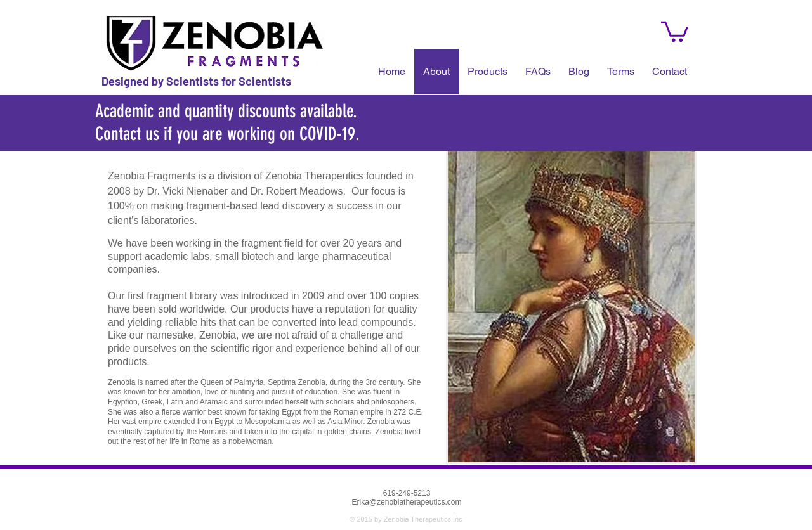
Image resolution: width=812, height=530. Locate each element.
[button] (538, 72)
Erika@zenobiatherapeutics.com (407, 502)
